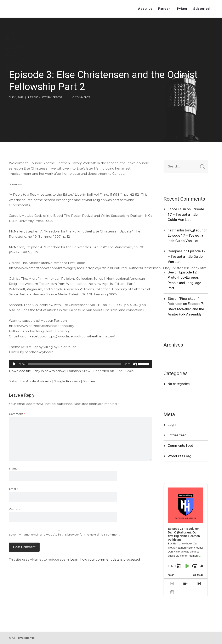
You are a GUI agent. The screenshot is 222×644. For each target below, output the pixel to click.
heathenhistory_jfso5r (45, 97)
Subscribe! (202, 9)
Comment (17, 414)
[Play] (14, 364)
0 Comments (81, 97)
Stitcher (89, 381)
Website (15, 509)
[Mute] (135, 364)
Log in (172, 425)
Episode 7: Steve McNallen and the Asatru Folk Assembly (186, 309)
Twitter (182, 9)
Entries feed (177, 435)
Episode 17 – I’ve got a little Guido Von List (186, 214)
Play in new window (49, 371)
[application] (80, 364)
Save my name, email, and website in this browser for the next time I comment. (65, 534)
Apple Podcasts (39, 381)
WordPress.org (180, 456)
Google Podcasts (67, 381)
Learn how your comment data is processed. (105, 559)
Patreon (164, 9)
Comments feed (180, 445)
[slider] (75, 364)
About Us (145, 9)
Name (14, 468)
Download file (20, 371)
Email (14, 489)
